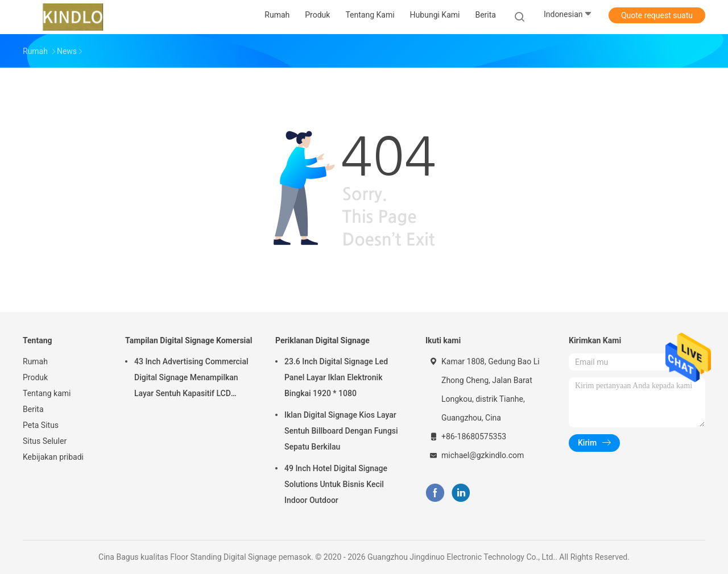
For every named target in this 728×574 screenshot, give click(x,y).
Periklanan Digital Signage (322, 340)
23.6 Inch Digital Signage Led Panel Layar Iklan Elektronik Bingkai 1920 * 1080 (336, 377)
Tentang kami (47, 393)
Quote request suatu (657, 15)
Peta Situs (41, 425)
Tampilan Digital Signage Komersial (189, 340)
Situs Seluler (45, 441)
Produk (35, 377)
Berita (33, 409)
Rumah (35, 361)
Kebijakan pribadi (53, 457)
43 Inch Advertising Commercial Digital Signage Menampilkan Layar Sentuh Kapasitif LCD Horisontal (191, 379)
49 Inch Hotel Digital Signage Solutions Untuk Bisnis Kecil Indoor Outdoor (336, 484)
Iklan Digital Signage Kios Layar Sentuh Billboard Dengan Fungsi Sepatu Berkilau (341, 431)
